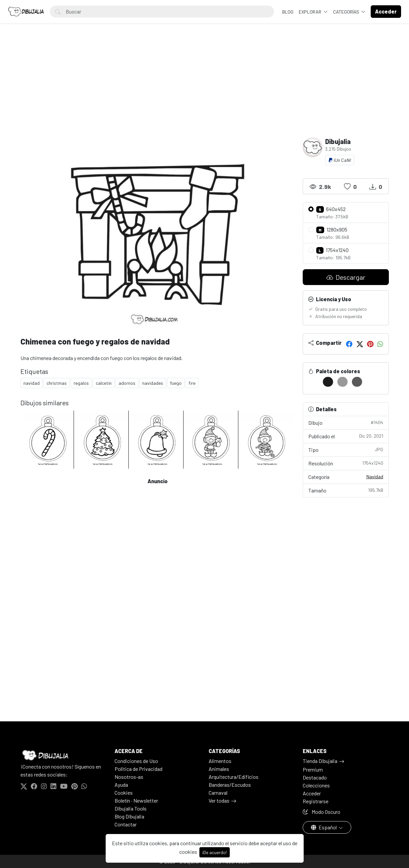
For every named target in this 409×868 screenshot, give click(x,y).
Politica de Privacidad (138, 769)
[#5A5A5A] (357, 382)
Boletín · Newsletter (136, 800)
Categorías (347, 12)
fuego (176, 383)
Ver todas (219, 800)
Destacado (315, 777)
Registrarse (316, 801)
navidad (32, 383)
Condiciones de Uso (136, 761)
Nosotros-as (129, 777)
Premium (313, 769)
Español (324, 827)
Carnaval (218, 793)
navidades (153, 383)
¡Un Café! (340, 160)
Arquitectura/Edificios (234, 777)
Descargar (346, 277)
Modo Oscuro (322, 812)
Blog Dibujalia (129, 816)
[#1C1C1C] (328, 382)
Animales (219, 769)
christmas (57, 383)
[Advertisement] (205, 88)
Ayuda (121, 785)
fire (192, 383)
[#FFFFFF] (313, 382)
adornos (127, 383)
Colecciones (316, 785)
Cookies (124, 793)
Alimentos (220, 761)
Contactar (126, 824)
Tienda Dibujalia (320, 761)
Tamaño (346, 490)
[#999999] (342, 382)
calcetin (104, 383)
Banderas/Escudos (230, 785)
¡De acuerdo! (215, 852)
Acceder (312, 793)
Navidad (375, 476)
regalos (81, 383)
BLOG (288, 12)
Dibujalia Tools (131, 808)
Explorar (310, 12)
